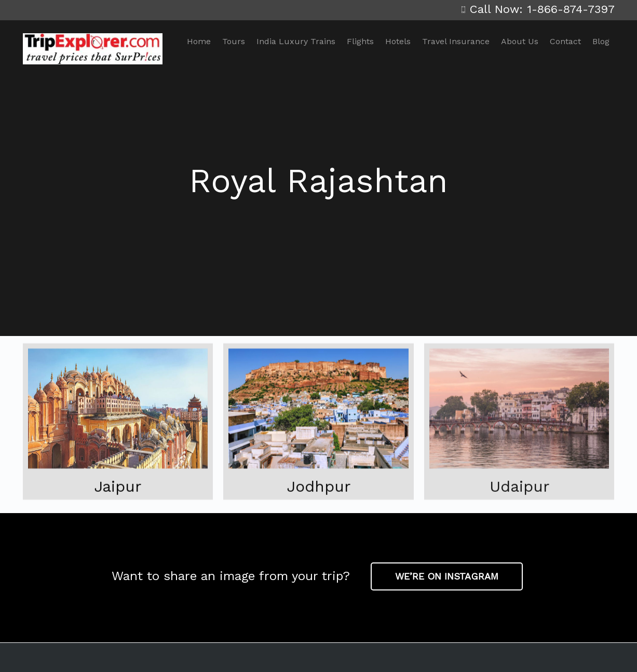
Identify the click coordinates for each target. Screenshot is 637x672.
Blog (601, 41)
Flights (360, 41)
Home (199, 41)
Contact (565, 41)
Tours (234, 41)
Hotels (398, 41)
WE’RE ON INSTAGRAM (447, 576)
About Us (520, 41)
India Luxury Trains (296, 41)
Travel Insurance (456, 41)
